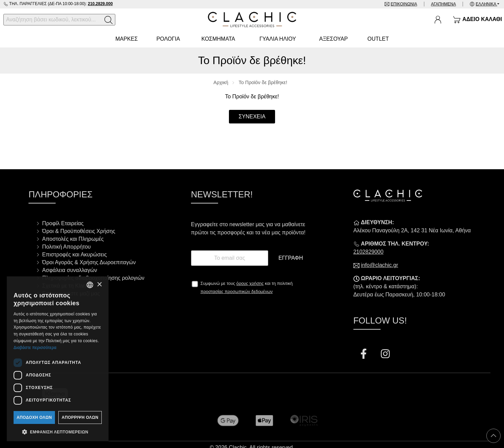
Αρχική (221, 82)
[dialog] (58, 359)
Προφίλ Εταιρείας (63, 223)
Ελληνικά (487, 4)
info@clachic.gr (380, 265)
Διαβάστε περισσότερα (35, 348)
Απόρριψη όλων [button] (80, 417)
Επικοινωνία (404, 4)
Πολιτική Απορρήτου (66, 247)
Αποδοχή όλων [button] (34, 417)
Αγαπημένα (444, 4)
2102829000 (369, 252)
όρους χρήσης (250, 283)
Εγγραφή (291, 258)
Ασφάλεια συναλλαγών (70, 270)
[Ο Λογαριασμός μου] (438, 20)
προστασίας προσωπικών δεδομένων (237, 291)
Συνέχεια (252, 116)
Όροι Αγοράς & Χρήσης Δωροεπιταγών (89, 262)
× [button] (99, 285)
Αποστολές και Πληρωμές (73, 239)
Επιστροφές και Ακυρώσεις (74, 255)
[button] (58, 431)
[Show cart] (477, 20)
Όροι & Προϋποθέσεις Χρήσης (79, 231)
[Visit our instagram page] (385, 355)
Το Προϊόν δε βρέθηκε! (263, 82)
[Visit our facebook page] (364, 355)
